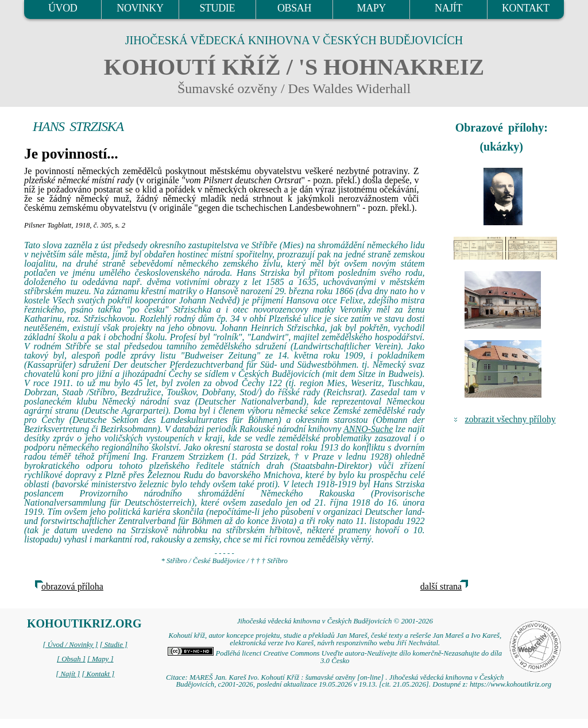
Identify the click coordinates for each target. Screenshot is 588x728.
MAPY (372, 8)
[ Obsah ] (71, 659)
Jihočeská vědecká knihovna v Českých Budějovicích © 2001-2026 (335, 621)
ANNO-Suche (368, 429)
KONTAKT (526, 8)
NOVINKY (140, 8)
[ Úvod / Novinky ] (70, 645)
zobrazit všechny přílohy (510, 419)
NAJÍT (448, 8)
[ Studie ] (114, 645)
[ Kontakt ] (98, 674)
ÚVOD (63, 8)
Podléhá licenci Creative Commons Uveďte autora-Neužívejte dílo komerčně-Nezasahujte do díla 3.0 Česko (335, 657)
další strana (441, 586)
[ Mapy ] (100, 659)
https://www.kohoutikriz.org (510, 684)
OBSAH (294, 8)
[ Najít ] (68, 674)
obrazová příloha (72, 586)
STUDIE (217, 8)
